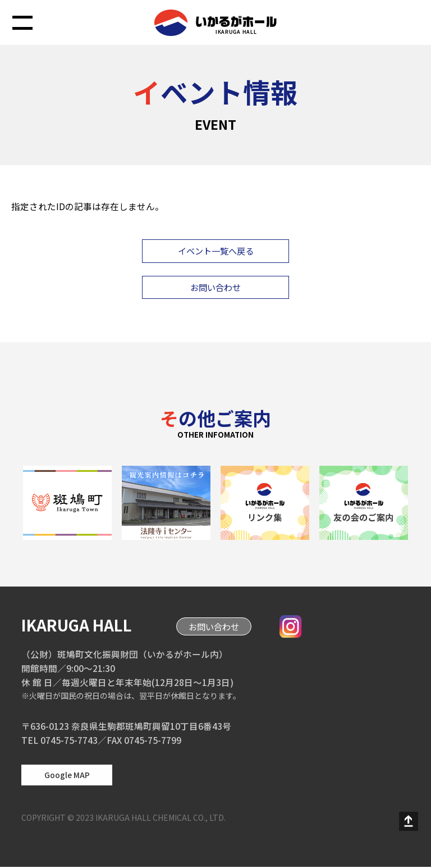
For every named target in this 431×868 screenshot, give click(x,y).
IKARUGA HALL (80, 626)
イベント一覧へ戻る (215, 251)
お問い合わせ (215, 288)
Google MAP (67, 776)
